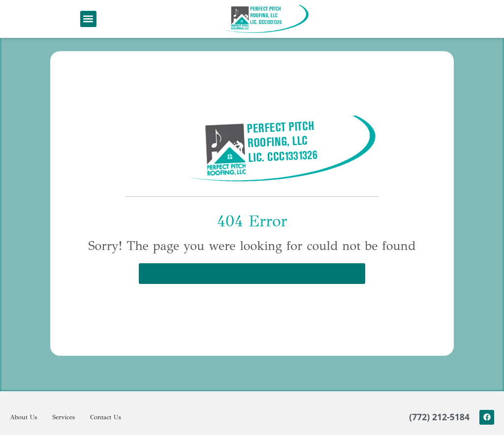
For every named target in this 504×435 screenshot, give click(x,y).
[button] (88, 19)
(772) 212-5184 (439, 429)
